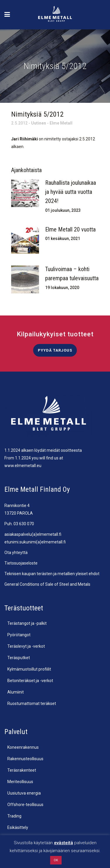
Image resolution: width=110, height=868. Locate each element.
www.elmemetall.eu (23, 466)
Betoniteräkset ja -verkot (30, 681)
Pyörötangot (19, 635)
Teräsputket (19, 658)
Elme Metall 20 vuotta (70, 229)
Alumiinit (16, 692)
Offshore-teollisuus (25, 805)
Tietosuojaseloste (21, 563)
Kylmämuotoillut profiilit (29, 669)
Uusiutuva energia (24, 793)
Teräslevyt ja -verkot (26, 646)
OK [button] (56, 860)
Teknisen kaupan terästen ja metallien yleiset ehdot (52, 574)
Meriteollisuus (20, 782)
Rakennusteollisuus (25, 759)
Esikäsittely (18, 827)
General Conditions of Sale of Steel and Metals (47, 584)
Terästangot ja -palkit (27, 623)
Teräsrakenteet (22, 770)
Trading (14, 816)
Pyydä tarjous (55, 350)
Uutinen (39, 123)
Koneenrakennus (23, 747)
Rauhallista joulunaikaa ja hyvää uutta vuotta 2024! (71, 192)
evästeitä (64, 843)
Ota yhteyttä (16, 553)
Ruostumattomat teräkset (32, 704)
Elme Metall (61, 123)
